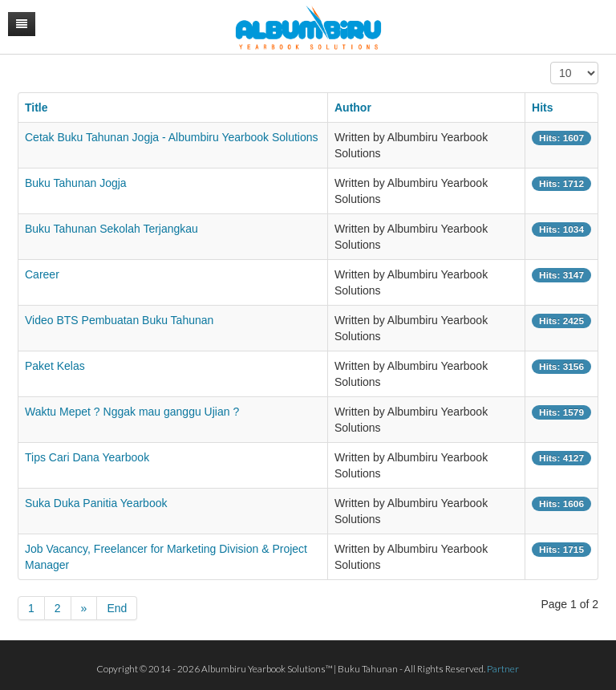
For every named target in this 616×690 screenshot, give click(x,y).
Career (42, 274)
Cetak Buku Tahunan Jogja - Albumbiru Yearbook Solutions (172, 137)
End (117, 608)
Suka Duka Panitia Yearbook (96, 503)
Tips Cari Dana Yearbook (87, 457)
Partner (503, 669)
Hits (542, 108)
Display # (551, 62)
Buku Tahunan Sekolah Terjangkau (111, 229)
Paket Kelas (55, 366)
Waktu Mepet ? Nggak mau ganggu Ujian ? (132, 412)
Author (353, 108)
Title (36, 108)
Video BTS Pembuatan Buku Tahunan (119, 320)
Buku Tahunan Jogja (76, 183)
